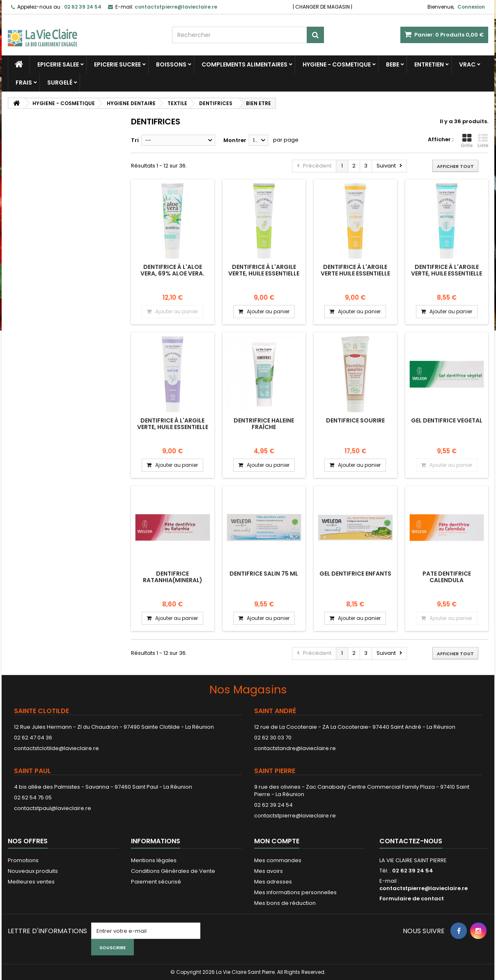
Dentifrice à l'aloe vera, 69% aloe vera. (172, 270)
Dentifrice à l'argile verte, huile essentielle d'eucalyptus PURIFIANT (264, 274)
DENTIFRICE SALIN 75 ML (264, 574)
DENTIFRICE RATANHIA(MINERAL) (173, 577)
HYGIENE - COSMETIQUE (337, 64)
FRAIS (24, 83)
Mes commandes (278, 860)
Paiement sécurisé (156, 882)
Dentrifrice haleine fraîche (264, 424)
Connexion (471, 7)
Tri (135, 140)
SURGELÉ (60, 83)
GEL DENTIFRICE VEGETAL (447, 420)
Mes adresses (273, 882)
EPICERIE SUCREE (117, 64)
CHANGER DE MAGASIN (323, 7)
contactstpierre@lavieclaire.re (295, 816)
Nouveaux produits (33, 871)
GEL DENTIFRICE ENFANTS (355, 574)
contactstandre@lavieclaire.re (295, 748)
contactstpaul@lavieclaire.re (53, 808)
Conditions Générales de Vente (173, 871)
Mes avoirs (269, 871)
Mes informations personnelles (295, 892)
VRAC (467, 64)
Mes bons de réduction (285, 903)
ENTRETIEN (429, 64)
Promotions (23, 860)
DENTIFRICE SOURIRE (355, 420)
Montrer (235, 140)
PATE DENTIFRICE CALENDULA (447, 577)
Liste (483, 141)
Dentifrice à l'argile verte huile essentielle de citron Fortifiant (355, 274)
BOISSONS (171, 64)
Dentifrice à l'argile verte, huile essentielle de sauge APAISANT (173, 427)
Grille (467, 141)
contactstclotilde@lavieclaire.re (56, 748)
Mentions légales (154, 860)
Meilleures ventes (31, 882)
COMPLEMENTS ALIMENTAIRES (245, 64)
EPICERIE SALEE (58, 64)
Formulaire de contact (412, 899)
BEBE (393, 64)
